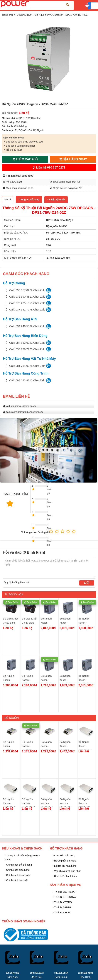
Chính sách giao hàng (17, 870)
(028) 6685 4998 (24, 176)
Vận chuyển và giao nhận (67, 871)
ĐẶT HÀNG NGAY (73, 159)
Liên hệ (49, 168)
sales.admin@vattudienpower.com (24, 412)
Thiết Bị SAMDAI (62, 907)
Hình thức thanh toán (65, 876)
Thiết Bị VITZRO (62, 902)
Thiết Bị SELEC (62, 913)
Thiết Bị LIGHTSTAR (65, 892)
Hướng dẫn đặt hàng (65, 861)
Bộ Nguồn (39, 130)
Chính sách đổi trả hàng (18, 865)
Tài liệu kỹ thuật (56, 199)
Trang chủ (7, 15)
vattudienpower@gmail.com (21, 406)
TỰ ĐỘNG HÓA (24, 15)
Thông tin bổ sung (29, 199)
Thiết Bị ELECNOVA (64, 897)
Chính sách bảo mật (16, 880)
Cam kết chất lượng (64, 855)
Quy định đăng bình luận (17, 582)
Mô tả (8, 199)
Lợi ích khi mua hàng (65, 866)
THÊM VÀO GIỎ (25, 159)
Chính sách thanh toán (17, 875)
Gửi (87, 583)
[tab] (8, 199)
